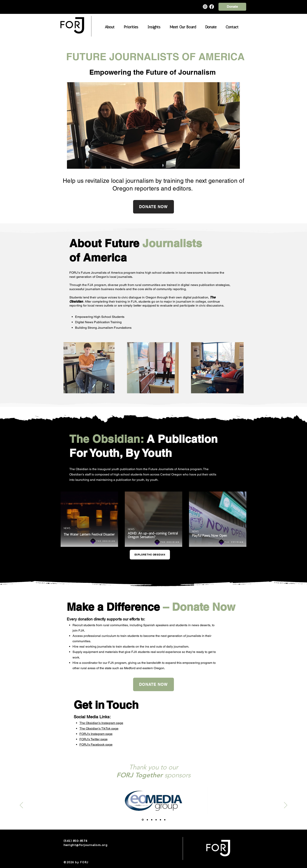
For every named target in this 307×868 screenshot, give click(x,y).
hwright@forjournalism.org (85, 845)
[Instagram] (205, 7)
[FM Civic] (152, 820)
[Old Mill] (160, 820)
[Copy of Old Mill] (165, 820)
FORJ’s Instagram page (96, 734)
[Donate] (232, 7)
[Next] (286, 805)
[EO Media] (143, 820)
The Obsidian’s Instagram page (101, 723)
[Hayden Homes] (147, 820)
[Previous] (21, 805)
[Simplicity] (156, 820)
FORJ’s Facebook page (96, 745)
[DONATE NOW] (153, 207)
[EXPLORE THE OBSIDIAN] (150, 555)
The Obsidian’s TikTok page (99, 728)
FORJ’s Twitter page (93, 739)
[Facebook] (212, 7)
